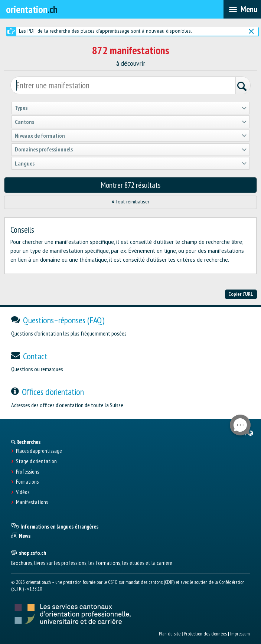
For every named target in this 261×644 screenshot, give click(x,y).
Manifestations (32, 502)
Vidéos (23, 492)
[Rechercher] (243, 86)
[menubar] (242, 9)
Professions (27, 472)
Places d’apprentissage (39, 451)
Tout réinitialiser (131, 202)
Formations (27, 482)
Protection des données (205, 634)
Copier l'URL (241, 294)
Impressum (240, 634)
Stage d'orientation (36, 461)
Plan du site (170, 634)
